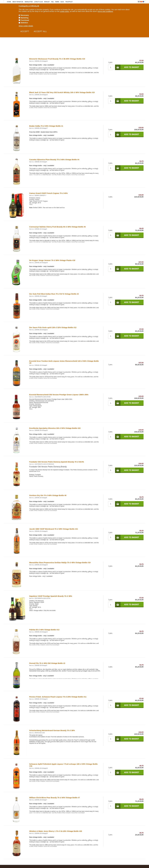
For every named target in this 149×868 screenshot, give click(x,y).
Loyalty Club (38, 2)
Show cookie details (26, 26)
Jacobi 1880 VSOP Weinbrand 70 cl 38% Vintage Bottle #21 (54, 529)
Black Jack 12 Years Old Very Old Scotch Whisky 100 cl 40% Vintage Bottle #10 (62, 92)
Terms (57, 2)
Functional (25, 20)
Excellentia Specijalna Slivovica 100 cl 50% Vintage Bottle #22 (55, 428)
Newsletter (29, 2)
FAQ (52, 2)
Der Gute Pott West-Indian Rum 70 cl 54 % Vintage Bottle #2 (54, 294)
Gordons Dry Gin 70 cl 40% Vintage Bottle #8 (48, 495)
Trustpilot (69, 2)
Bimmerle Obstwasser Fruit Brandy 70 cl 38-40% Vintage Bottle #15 (57, 59)
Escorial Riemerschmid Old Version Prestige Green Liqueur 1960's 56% (59, 395)
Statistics (24, 23)
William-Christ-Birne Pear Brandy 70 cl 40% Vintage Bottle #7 (55, 798)
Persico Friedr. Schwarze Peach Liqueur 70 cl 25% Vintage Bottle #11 (58, 697)
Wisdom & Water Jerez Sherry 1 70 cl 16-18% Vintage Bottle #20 (56, 831)
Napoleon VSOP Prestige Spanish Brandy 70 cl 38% (51, 596)
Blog (62, 2)
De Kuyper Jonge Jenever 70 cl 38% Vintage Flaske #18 (52, 260)
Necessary (25, 15)
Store (9, 2)
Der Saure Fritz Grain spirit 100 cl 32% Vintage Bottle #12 (53, 327)
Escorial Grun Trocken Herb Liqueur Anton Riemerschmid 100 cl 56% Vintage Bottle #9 (64, 362)
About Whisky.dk (18, 2)
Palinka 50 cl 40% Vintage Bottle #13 (44, 630)
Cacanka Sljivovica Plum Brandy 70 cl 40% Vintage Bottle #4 (54, 160)
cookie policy (64, 11)
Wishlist (47, 2)
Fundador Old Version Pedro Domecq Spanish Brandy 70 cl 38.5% (57, 462)
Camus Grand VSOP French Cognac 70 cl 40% (48, 193)
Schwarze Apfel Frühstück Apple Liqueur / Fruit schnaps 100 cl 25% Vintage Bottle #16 (63, 765)
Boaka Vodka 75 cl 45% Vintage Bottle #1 (46, 126)
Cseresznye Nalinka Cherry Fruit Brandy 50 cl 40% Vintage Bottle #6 (58, 227)
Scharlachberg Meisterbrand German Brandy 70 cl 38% (52, 730)
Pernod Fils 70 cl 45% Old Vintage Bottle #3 (47, 663)
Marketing (25, 18)
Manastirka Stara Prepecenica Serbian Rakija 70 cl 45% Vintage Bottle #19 (60, 563)
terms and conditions (105, 11)
